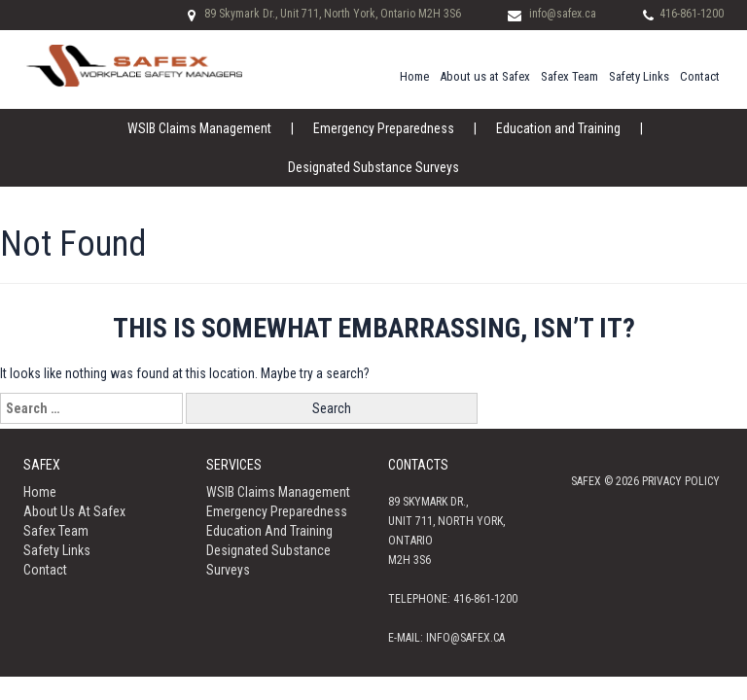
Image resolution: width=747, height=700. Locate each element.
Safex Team (569, 76)
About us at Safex (485, 76)
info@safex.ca (563, 14)
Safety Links (639, 76)
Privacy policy (681, 481)
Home (414, 76)
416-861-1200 (692, 14)
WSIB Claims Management (199, 128)
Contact (700, 76)
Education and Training (558, 128)
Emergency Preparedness (384, 128)
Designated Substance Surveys (373, 167)
